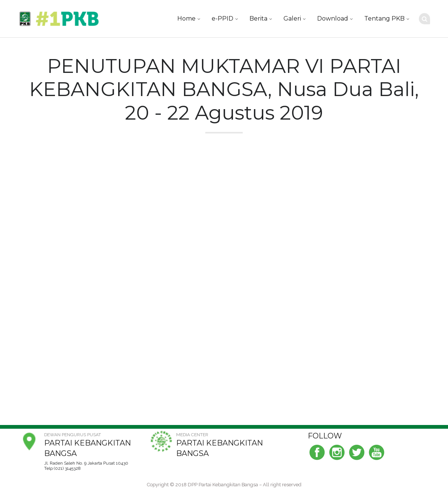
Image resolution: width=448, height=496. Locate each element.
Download (333, 19)
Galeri (292, 19)
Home (186, 19)
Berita (258, 19)
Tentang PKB (384, 19)
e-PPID (223, 19)
